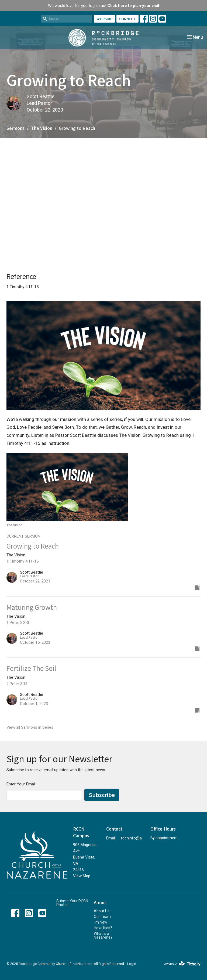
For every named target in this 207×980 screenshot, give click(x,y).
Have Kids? (103, 928)
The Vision (42, 128)
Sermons (15, 128)
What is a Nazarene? (103, 935)
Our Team (102, 917)
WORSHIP (104, 19)
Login (132, 964)
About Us (102, 911)
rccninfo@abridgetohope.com (133, 838)
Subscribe (102, 795)
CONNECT (127, 19)
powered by (182, 964)
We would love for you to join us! (104, 6)
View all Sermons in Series (30, 727)
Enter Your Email (21, 784)
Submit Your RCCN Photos (72, 903)
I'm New (101, 922)
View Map (82, 876)
